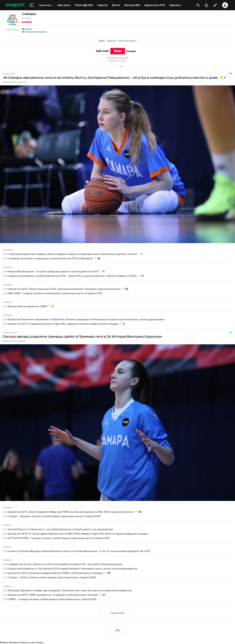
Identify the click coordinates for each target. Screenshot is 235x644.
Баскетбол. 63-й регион (14, 82)
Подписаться (12, 30)
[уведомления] (206, 5)
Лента (102, 41)
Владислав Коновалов (36, 32)
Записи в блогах (127, 41)
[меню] (32, 5)
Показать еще (117, 613)
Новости (112, 41)
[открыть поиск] (198, 5)
